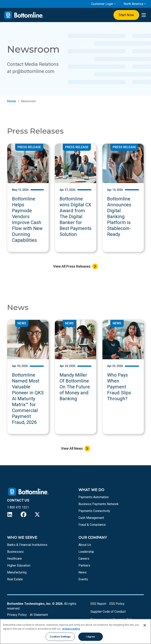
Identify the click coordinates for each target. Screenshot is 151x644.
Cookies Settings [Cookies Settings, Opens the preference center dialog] (60, 637)
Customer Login (102, 4)
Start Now (126, 15)
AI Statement (39, 615)
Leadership (86, 552)
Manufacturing (17, 572)
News (82, 572)
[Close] (145, 625)
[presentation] (144, 15)
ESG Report (98, 604)
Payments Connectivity (94, 511)
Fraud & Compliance (92, 525)
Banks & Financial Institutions (27, 545)
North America (133, 4)
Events (83, 579)
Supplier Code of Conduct (108, 612)
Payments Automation (94, 497)
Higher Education (19, 565)
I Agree (91, 637)
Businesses (15, 552)
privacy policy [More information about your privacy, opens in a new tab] (71, 629)
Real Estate (15, 579)
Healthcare (14, 559)
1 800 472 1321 (18, 507)
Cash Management (91, 518)
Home (11, 101)
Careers (84, 559)
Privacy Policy (17, 615)
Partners (84, 565)
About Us (85, 545)
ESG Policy (117, 604)
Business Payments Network (99, 504)
